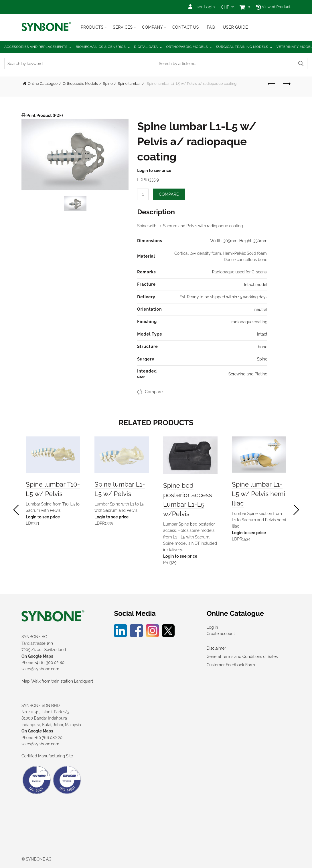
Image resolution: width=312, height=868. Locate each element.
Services (123, 27)
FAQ (211, 27)
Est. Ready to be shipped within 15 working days (223, 297)
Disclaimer (216, 648)
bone (263, 347)
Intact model (256, 285)
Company (152, 27)
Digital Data (146, 47)
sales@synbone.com (40, 669)
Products (92, 27)
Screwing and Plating (248, 374)
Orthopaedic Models (187, 47)
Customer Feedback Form (231, 665)
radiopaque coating (249, 322)
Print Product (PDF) (44, 115)
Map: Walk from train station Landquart (57, 681)
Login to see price (154, 171)
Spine (108, 84)
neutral (261, 309)
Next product (286, 84)
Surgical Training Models (242, 47)
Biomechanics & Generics (101, 47)
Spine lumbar (129, 84)
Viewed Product (273, 7)
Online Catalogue (43, 84)
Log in (212, 627)
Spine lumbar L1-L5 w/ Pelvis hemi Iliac (258, 494)
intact (262, 334)
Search (301, 64)
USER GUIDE (235, 27)
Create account (221, 634)
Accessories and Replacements (36, 47)
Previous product (272, 84)
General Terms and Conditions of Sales (242, 657)
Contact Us (186, 27)
